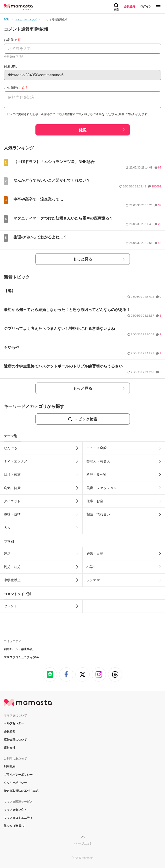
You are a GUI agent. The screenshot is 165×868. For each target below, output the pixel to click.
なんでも (11, 448)
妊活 (7, 553)
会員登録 (130, 6)
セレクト (11, 606)
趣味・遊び (12, 514)
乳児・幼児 (12, 567)
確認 (83, 130)
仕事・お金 (95, 501)
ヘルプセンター (14, 723)
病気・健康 (12, 488)
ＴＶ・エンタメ (16, 461)
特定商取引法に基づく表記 (21, 791)
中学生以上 (12, 580)
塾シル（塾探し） (15, 826)
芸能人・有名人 (98, 461)
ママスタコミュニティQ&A (21, 657)
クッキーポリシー (15, 783)
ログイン (146, 6)
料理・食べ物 (97, 474)
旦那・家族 (12, 474)
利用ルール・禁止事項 (18, 649)
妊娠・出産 (95, 553)
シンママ (93, 580)
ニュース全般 (97, 448)
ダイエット (12, 501)
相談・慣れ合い (98, 514)
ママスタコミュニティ (18, 818)
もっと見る (83, 259)
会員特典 (10, 732)
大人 (7, 528)
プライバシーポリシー (18, 775)
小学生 (91, 567)
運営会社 (10, 748)
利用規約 (10, 767)
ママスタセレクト (15, 810)
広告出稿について (15, 740)
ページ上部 (83, 843)
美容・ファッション (102, 488)
